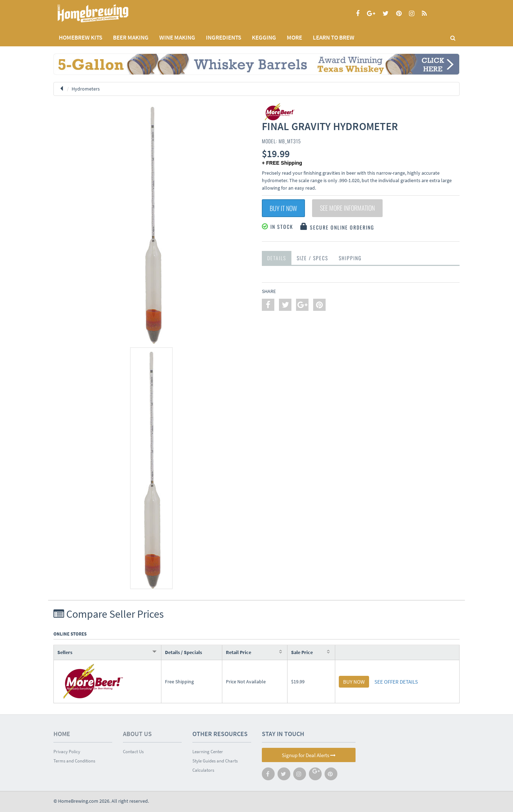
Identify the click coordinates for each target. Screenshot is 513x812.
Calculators (203, 770)
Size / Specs (312, 258)
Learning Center (208, 752)
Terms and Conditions (74, 761)
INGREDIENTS (224, 37)
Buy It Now (283, 208)
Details (277, 258)
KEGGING (264, 37)
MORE (294, 37)
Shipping (350, 258)
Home (62, 734)
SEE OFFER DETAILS (396, 682)
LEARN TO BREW (334, 37)
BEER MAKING (131, 37)
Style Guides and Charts (215, 761)
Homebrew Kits (81, 37)
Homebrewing (103, 13)
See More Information (347, 208)
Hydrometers (86, 89)
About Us (137, 734)
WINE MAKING (177, 37)
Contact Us (133, 752)
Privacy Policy (67, 752)
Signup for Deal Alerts (309, 755)
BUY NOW (354, 682)
